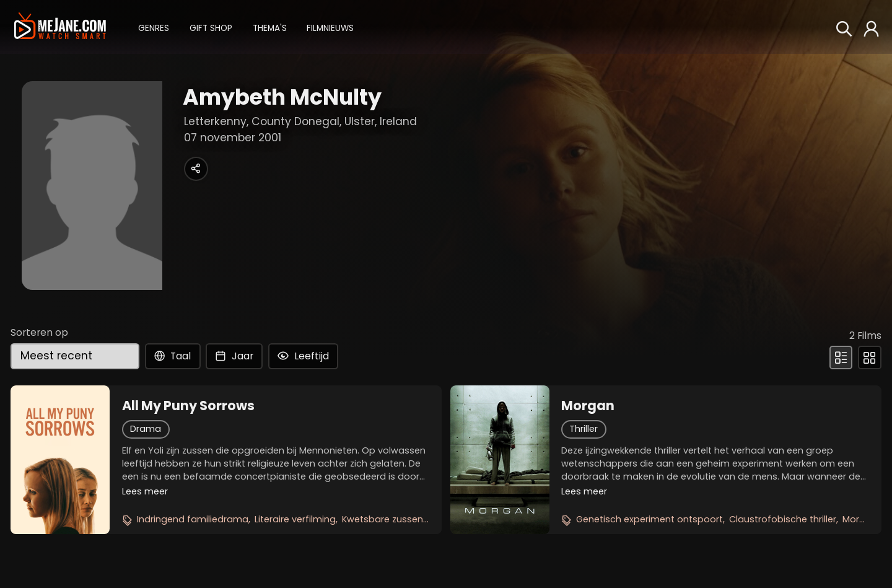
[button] (154, 27)
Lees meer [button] (145, 491)
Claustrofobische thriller (783, 519)
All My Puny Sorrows (188, 406)
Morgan (588, 406)
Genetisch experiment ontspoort (649, 519)
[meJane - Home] (60, 27)
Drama (146, 429)
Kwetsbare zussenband (395, 519)
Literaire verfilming (295, 519)
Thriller (584, 429)
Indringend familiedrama (193, 519)
